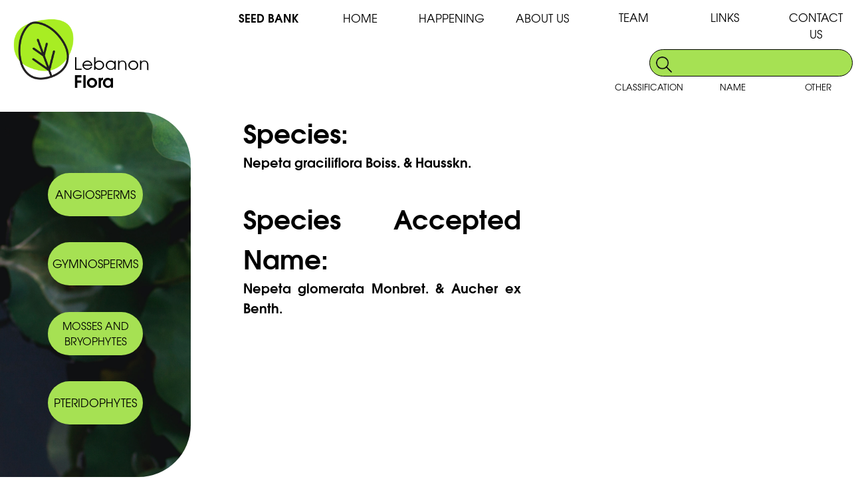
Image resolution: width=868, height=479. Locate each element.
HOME (360, 18)
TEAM (634, 17)
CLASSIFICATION (649, 87)
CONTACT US (816, 25)
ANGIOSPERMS (95, 194)
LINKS (725, 17)
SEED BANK (269, 17)
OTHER (818, 87)
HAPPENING (452, 18)
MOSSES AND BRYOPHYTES (96, 333)
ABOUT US (542, 18)
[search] (763, 63)
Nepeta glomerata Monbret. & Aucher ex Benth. (382, 297)
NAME (733, 87)
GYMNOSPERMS (95, 263)
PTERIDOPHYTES (95, 402)
